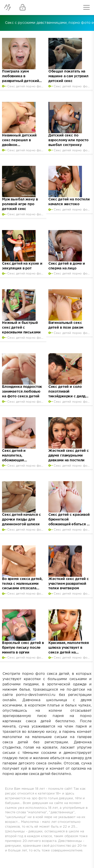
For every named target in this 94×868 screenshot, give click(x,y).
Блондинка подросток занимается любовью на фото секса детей (22, 392)
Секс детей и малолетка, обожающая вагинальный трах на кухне (21, 460)
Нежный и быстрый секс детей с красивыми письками (21, 328)
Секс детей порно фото (26, 86)
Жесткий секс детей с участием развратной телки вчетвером (69, 584)
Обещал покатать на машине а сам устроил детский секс (68, 76)
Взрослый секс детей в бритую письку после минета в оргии (23, 648)
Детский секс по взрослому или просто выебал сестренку (68, 140)
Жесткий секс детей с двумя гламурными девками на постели (69, 456)
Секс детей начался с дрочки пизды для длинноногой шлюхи (21, 520)
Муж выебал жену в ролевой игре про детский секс (20, 204)
